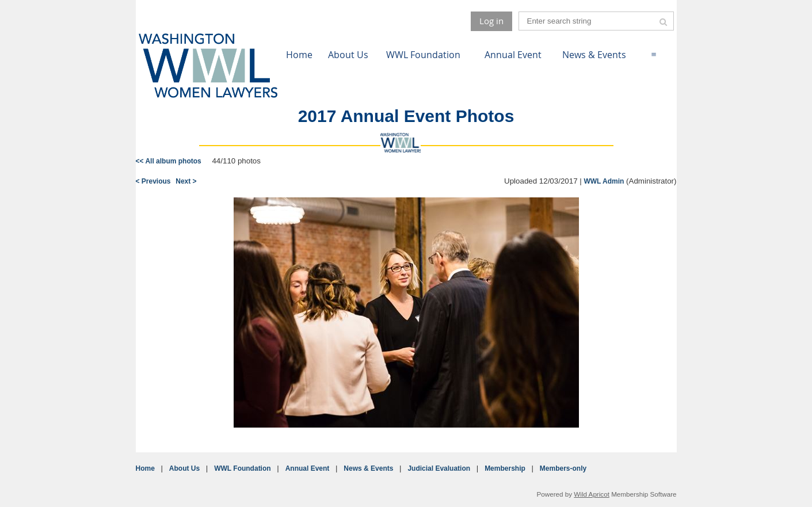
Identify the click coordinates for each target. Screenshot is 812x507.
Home (145, 468)
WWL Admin (604, 181)
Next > (186, 181)
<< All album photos (169, 161)
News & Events (368, 468)
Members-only (563, 468)
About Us (184, 468)
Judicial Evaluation (439, 468)
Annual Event (308, 468)
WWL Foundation (242, 468)
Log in (491, 21)
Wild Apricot (592, 494)
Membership (505, 468)
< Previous (153, 181)
